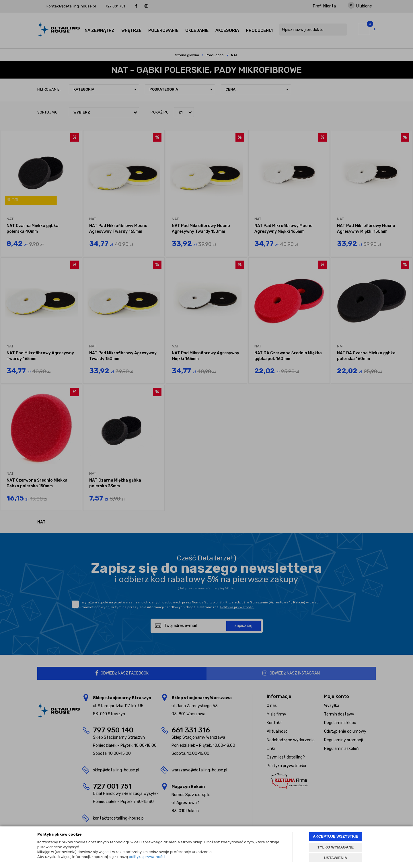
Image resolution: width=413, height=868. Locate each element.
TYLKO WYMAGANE (336, 847)
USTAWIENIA (336, 858)
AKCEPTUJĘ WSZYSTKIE (336, 836)
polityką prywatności (147, 857)
